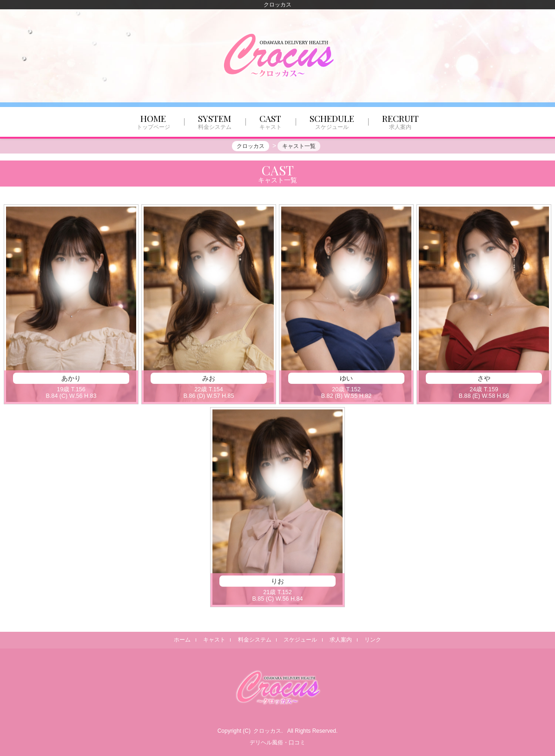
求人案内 (341, 640)
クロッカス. (268, 731)
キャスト (214, 640)
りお (277, 582)
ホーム (182, 640)
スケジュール (301, 640)
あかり (71, 379)
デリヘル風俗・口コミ (277, 743)
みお (209, 379)
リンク (373, 640)
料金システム (254, 640)
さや (484, 379)
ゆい (346, 379)
